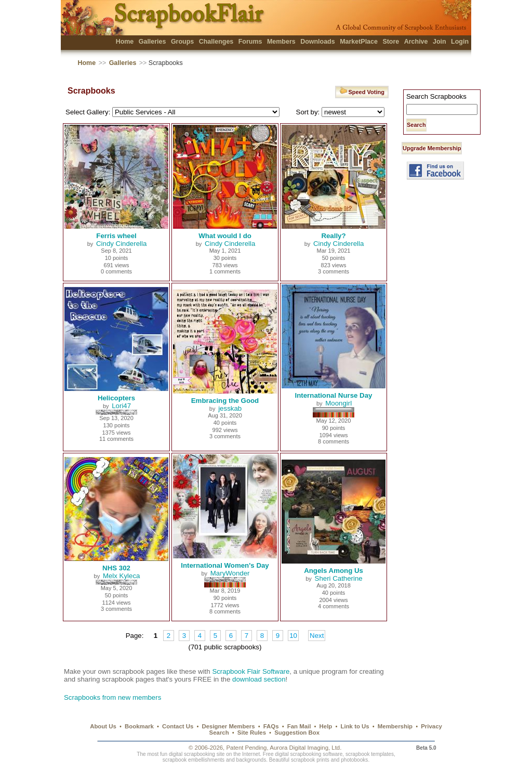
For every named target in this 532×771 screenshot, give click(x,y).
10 (293, 636)
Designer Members (228, 726)
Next (317, 636)
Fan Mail (299, 726)
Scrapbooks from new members (112, 697)
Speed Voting (362, 91)
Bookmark (139, 726)
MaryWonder (230, 573)
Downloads (318, 42)
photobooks (354, 760)
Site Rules (252, 733)
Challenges (216, 42)
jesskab (230, 408)
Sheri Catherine (339, 578)
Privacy (431, 726)
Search (219, 733)
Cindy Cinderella (121, 244)
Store (391, 42)
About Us (103, 726)
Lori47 (121, 406)
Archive (416, 42)
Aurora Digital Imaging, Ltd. (305, 748)
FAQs (271, 726)
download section (259, 679)
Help (326, 726)
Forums (250, 42)
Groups (182, 42)
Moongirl (338, 403)
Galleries (152, 42)
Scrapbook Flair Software (251, 671)
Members (281, 42)
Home (125, 42)
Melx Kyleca (122, 576)
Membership (395, 726)
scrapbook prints (310, 760)
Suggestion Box (297, 733)
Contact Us (178, 726)
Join (440, 42)
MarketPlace (359, 42)
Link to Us (355, 726)
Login (460, 42)
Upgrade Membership (432, 148)
